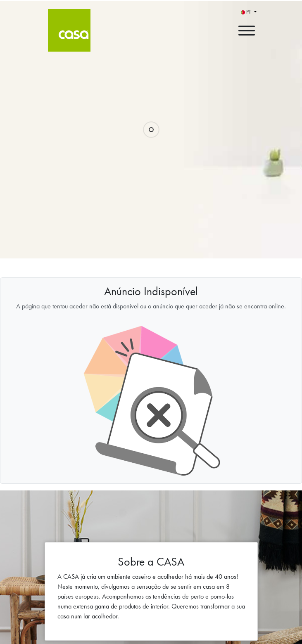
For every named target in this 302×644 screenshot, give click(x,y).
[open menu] (246, 28)
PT (247, 12)
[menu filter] (151, 0)
